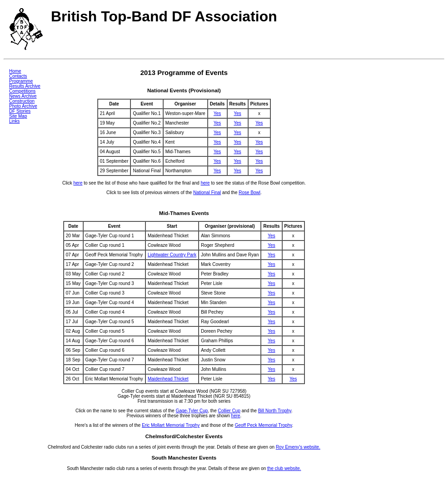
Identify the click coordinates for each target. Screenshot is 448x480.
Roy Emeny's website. (298, 447)
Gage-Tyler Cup (192, 411)
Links (14, 121)
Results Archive (25, 86)
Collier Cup (229, 411)
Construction (22, 101)
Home (15, 71)
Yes (217, 113)
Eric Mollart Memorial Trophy (171, 425)
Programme (21, 81)
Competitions (22, 91)
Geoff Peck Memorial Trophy (264, 425)
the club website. (284, 468)
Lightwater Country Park (172, 255)
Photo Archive (23, 106)
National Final (207, 192)
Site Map (18, 116)
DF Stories (20, 111)
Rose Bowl (249, 192)
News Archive (23, 96)
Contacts (18, 76)
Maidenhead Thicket (168, 379)
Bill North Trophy (275, 411)
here (78, 183)
